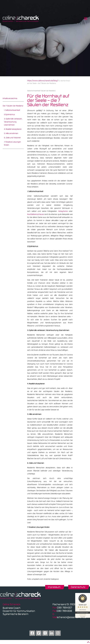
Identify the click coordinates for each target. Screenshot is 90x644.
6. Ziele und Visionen (12, 138)
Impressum (54, 587)
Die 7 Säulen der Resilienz (13, 106)
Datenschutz (78, 587)
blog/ (56, 81)
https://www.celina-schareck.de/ (40, 81)
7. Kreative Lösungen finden (12, 143)
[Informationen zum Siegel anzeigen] (83, 616)
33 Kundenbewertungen (83, 613)
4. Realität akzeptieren (13, 129)
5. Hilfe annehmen (11, 133)
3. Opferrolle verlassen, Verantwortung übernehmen (13, 122)
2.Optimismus (9, 114)
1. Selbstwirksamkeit (12, 110)
